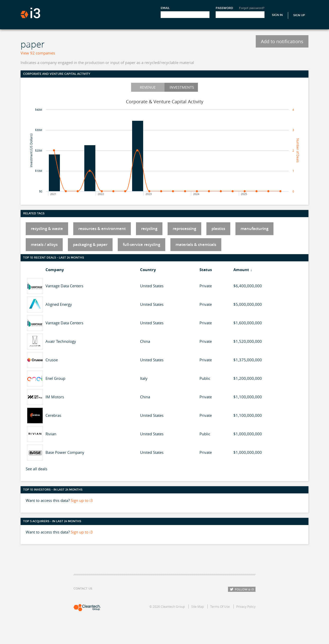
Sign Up (299, 15)
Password (224, 8)
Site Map (198, 606)
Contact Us (83, 589)
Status (206, 270)
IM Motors (55, 397)
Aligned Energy (59, 304)
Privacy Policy (246, 606)
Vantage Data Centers (64, 286)
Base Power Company (65, 452)
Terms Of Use (220, 606)
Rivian (51, 434)
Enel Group (55, 378)
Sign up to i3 (82, 500)
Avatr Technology (61, 341)
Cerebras (53, 415)
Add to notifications (282, 41)
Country (148, 270)
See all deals (36, 469)
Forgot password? (252, 8)
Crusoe (52, 360)
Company (55, 270)
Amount (241, 270)
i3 (30, 13)
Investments (182, 87)
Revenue (148, 87)
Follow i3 (242, 589)
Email (165, 8)
